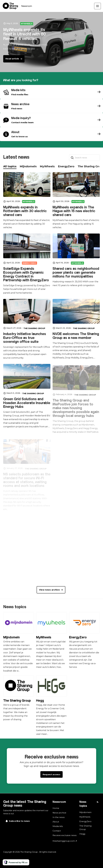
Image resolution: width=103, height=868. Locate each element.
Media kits (58, 826)
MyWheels (27, 24)
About (56, 822)
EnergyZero (78, 637)
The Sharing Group (17, 700)
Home (56, 808)
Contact (57, 831)
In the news (59, 817)
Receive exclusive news (65, 835)
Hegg (40, 700)
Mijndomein (11, 637)
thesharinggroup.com (64, 841)
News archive (59, 813)
